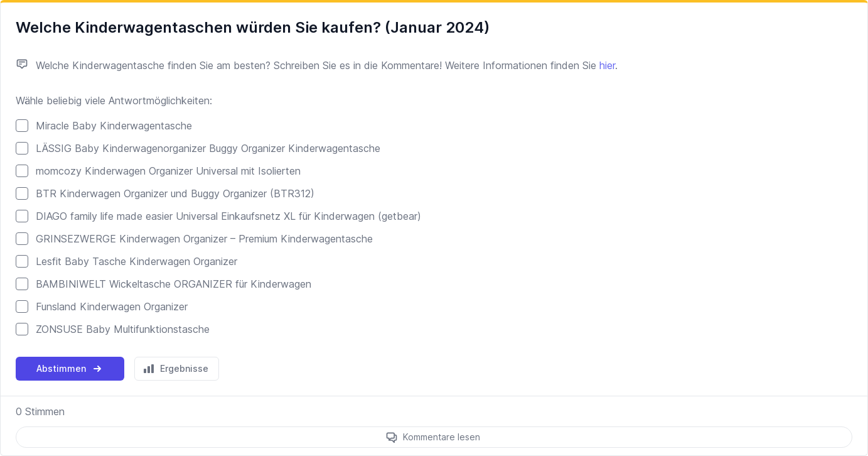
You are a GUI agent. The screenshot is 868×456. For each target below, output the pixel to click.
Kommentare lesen (442, 437)
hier (607, 65)
